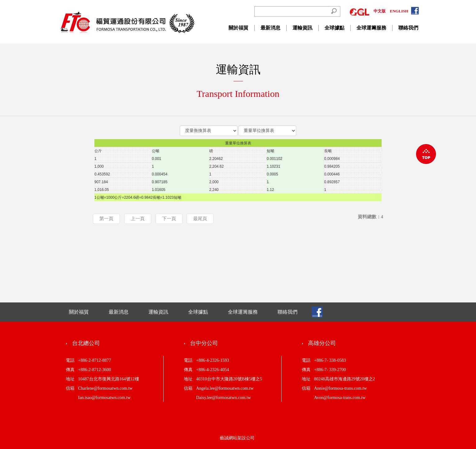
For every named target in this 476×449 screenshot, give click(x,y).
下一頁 (169, 219)
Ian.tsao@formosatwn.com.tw (104, 398)
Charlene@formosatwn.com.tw (105, 388)
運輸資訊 (302, 28)
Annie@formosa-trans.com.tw (341, 388)
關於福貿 (238, 28)
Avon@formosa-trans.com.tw (340, 398)
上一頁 (138, 219)
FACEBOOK (415, 11)
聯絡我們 (408, 28)
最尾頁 (200, 219)
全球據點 (334, 28)
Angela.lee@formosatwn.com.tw (225, 388)
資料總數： (371, 217)
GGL (359, 11)
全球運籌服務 (371, 28)
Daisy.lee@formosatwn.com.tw (224, 398)
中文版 (380, 11)
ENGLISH (399, 11)
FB (317, 312)
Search (334, 11)
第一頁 (106, 219)
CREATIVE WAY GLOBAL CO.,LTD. (128, 22)
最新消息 (270, 28)
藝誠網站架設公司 (237, 438)
